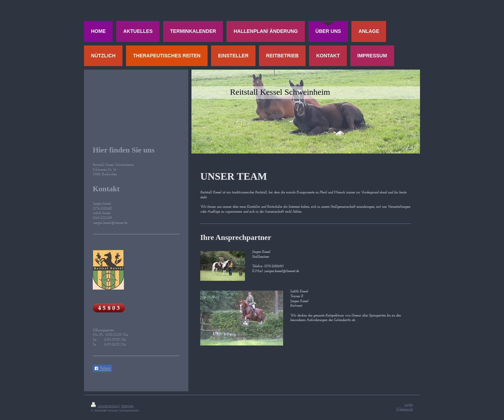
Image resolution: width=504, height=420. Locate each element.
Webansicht (404, 409)
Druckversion (105, 406)
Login (409, 404)
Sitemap (127, 406)
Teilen (102, 369)
